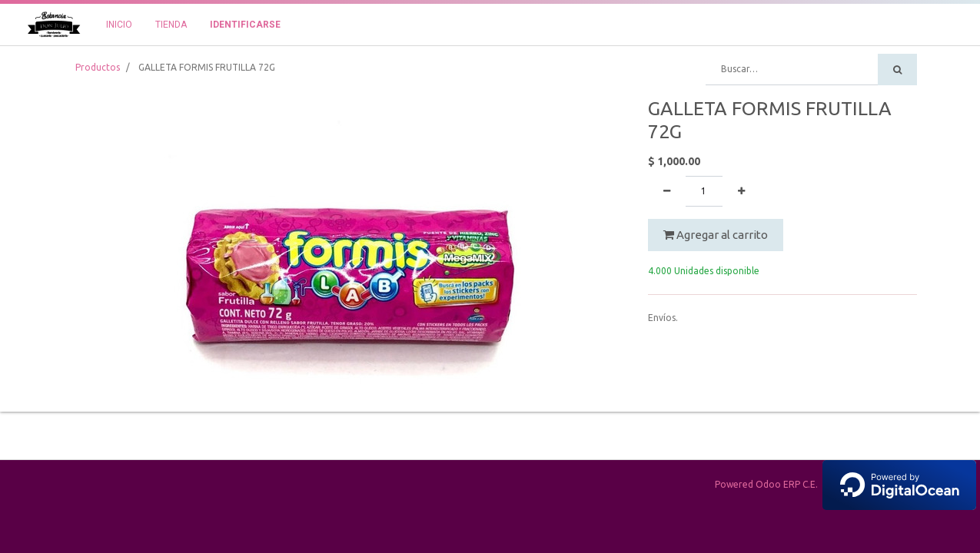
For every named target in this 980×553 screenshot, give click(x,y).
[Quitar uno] (667, 191)
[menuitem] (119, 25)
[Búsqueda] (897, 70)
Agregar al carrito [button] (716, 235)
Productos (98, 67)
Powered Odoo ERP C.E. (845, 484)
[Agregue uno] (741, 191)
